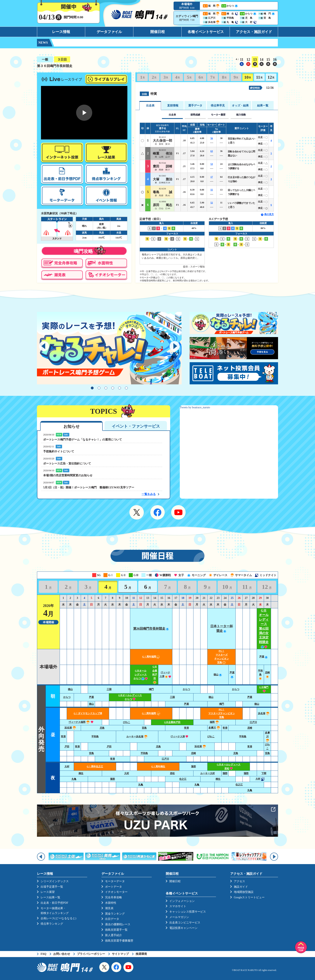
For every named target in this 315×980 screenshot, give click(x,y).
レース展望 (48, 892)
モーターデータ (115, 881)
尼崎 (250, 728)
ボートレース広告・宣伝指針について (67, 464)
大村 (67, 766)
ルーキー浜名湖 (137, 737)
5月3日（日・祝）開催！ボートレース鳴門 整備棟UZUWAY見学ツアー (89, 487)
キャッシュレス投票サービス (188, 912)
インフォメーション (182, 901)
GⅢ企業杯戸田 (155, 674)
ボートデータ (114, 887)
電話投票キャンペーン (183, 928)
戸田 (67, 747)
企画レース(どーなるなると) (58, 918)
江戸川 (253, 722)
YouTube (178, 512)
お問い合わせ (62, 954)
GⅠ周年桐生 (158, 766)
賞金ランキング (115, 914)
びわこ (127, 722)
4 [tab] (113, 388)
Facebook (157, 512)
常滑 (186, 728)
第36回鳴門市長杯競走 (151, 629)
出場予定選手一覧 (52, 887)
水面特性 (111, 903)
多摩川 (214, 728)
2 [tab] (99, 388)
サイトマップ (120, 954)
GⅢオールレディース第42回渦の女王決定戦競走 (264, 628)
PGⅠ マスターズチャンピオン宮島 (222, 713)
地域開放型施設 (244, 892)
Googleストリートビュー (249, 897)
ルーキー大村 (208, 773)
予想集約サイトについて (59, 451)
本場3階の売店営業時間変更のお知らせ (68, 475)
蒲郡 (193, 766)
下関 (264, 773)
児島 (102, 728)
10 (247, 77)
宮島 (144, 728)
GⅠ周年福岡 (151, 657)
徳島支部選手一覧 (116, 930)
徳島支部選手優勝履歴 (119, 941)
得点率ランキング (52, 924)
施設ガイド (241, 887)
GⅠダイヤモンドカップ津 (88, 713)
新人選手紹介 (114, 935)
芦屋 (264, 657)
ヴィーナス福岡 (81, 722)
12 (271, 77)
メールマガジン (179, 917)
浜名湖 (264, 713)
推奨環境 (141, 954)
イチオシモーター (116, 892)
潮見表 (109, 908)
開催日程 (157, 32)
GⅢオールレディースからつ (141, 675)
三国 (109, 689)
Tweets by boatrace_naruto (195, 407)
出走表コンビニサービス (185, 923)
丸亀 (74, 779)
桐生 (81, 773)
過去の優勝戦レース (118, 924)
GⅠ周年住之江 (95, 766)
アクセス (239, 881)
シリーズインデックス (55, 881)
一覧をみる (149, 494)
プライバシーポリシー (91, 954)
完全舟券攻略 (114, 897)
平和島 (260, 675)
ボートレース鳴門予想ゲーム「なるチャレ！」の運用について (83, 440)
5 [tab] (120, 388)
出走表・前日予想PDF (54, 903)
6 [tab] (126, 388)
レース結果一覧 (50, 897)
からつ (186, 689)
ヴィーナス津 (179, 737)
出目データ (112, 919)
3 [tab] (106, 388)
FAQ (43, 954)
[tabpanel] (109, 348)
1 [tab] (92, 388)
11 (259, 77)
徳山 (218, 675)
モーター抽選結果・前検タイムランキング (55, 911)
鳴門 (151, 689)
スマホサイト (178, 906)
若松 (172, 773)
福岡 (214, 722)
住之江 (183, 779)
